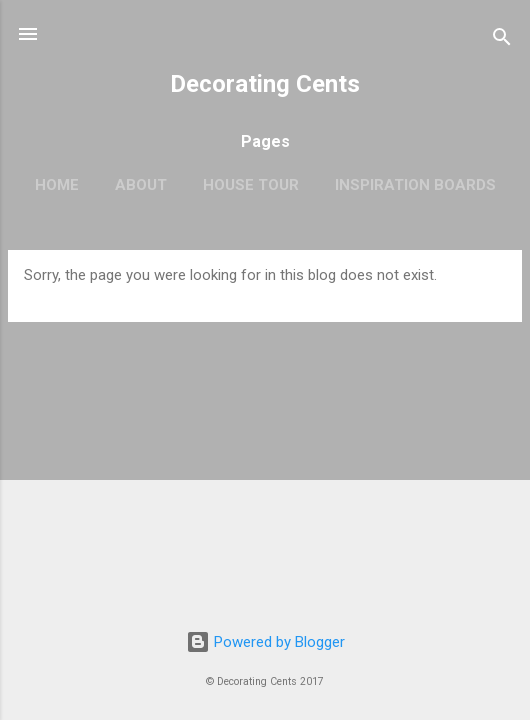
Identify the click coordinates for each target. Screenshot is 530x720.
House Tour (251, 185)
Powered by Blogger (265, 642)
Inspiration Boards (415, 185)
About (141, 185)
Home (57, 185)
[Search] (502, 40)
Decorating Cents (265, 84)
